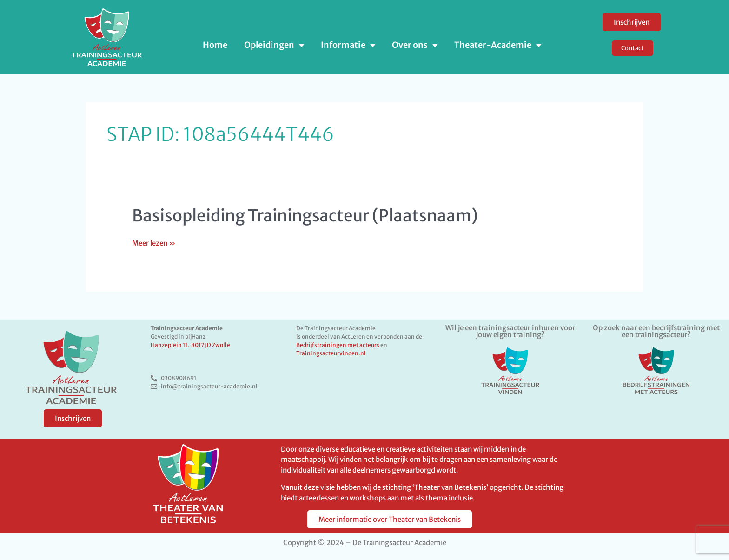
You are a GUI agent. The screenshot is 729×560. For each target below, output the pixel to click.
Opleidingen (274, 45)
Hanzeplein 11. (171, 345)
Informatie (348, 45)
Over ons (415, 45)
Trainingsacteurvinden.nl (331, 353)
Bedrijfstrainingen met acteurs (338, 345)
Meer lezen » (154, 243)
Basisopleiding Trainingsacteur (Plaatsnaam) (305, 216)
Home (215, 45)
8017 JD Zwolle (211, 345)
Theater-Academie (498, 45)
